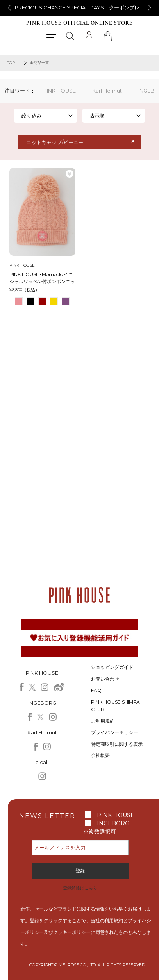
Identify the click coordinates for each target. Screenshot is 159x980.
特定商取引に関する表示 (117, 744)
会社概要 (100, 755)
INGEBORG (113, 823)
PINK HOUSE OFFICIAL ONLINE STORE (79, 23)
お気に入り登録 (70, 174)
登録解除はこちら (80, 888)
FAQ (96, 690)
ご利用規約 (103, 721)
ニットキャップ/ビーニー (55, 142)
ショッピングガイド (112, 667)
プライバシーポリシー (114, 732)
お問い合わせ (105, 679)
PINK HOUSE (116, 815)
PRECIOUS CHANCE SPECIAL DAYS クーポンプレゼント (85, 7)
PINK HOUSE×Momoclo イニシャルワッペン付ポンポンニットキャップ (42, 278)
